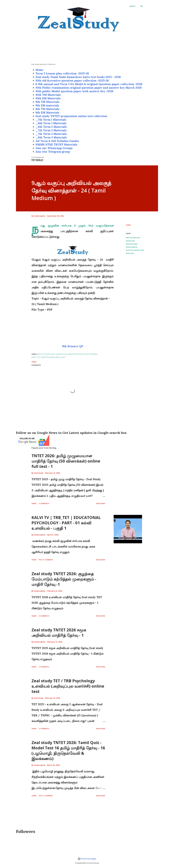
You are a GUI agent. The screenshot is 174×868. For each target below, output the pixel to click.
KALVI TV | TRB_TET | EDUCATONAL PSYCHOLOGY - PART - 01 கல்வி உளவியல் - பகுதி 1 (66, 523)
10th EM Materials (48, 98)
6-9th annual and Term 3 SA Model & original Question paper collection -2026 (89, 84)
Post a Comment (46, 560)
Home (39, 70)
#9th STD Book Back (133, 238)
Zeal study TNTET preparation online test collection (71, 116)
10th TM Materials (48, 95)
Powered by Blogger (87, 859)
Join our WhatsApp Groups (54, 148)
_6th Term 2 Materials (51, 127)
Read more (101, 503)
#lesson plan (130, 241)
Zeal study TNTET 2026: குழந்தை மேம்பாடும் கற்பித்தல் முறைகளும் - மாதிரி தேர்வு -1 (64, 579)
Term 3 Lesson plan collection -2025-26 (62, 73)
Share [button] (128, 225)
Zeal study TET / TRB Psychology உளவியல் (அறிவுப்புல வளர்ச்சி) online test (68, 686)
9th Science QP (73, 346)
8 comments (44, 616)
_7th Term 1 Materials (51, 120)
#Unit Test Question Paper (135, 250)
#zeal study (130, 253)
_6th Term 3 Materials (51, 137)
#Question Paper (132, 244)
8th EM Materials (47, 113)
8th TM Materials (47, 109)
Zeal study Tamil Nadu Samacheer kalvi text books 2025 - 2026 (78, 77)
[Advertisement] (87, 48)
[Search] (132, 6)
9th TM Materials (47, 102)
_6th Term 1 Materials (51, 123)
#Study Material (131, 247)
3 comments (44, 729)
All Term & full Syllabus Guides (57, 141)
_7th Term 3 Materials (51, 134)
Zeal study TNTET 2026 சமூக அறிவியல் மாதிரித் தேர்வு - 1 (59, 633)
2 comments (44, 503)
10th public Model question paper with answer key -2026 (74, 91)
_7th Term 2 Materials (51, 130)
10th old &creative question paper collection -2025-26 (72, 81)
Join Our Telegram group (53, 152)
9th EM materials (47, 105)
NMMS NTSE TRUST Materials (56, 145)
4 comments (44, 667)
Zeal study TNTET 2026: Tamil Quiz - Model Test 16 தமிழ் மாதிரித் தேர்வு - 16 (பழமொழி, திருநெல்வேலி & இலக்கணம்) (68, 751)
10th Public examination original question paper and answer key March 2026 (89, 88)
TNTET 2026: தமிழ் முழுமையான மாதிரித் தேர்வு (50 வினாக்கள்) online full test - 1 (66, 461)
